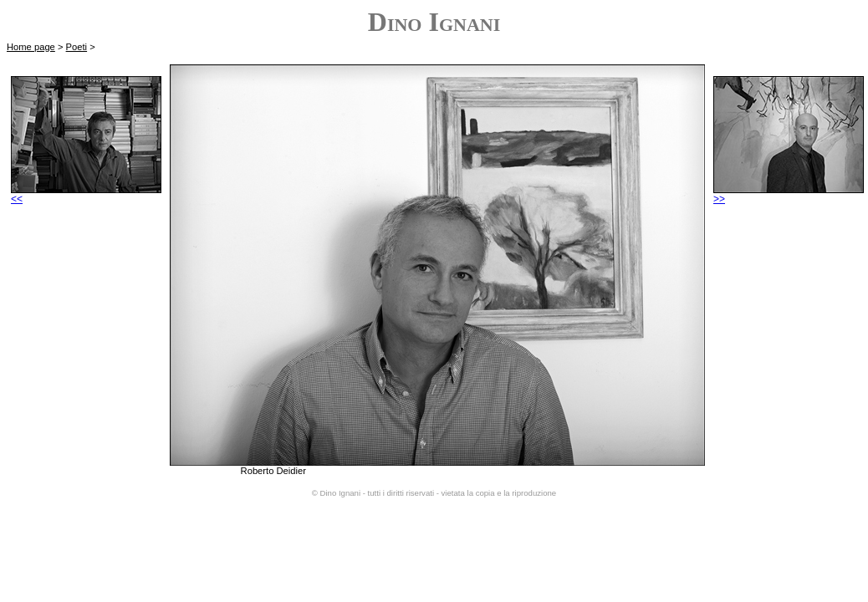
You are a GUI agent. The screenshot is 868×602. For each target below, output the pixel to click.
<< (86, 194)
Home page (31, 47)
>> (789, 194)
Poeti (77, 47)
